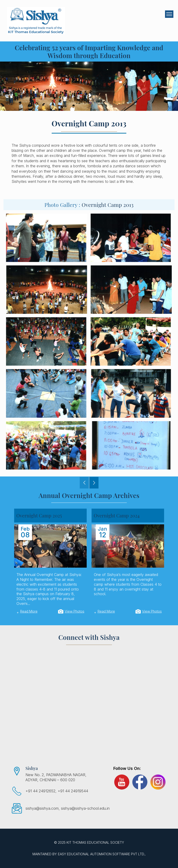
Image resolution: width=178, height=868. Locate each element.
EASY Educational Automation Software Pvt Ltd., (102, 854)
